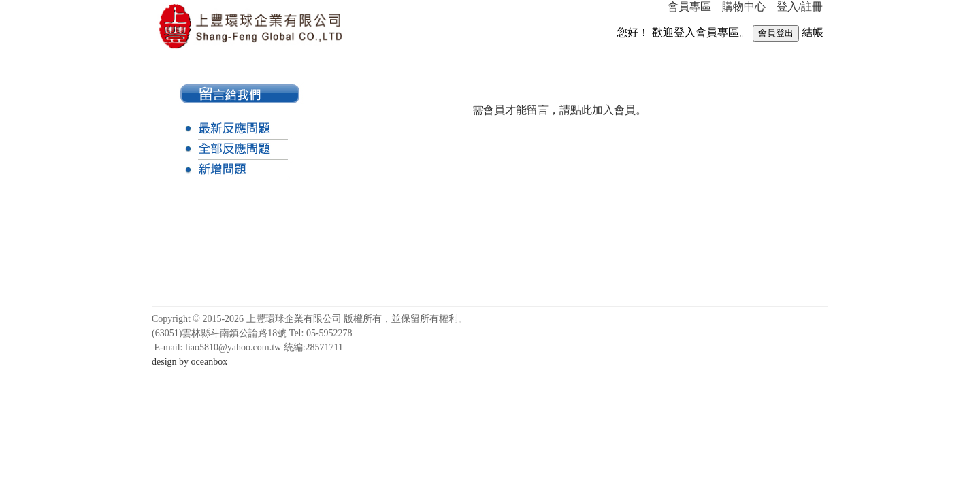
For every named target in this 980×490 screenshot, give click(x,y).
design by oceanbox (190, 362)
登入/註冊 (800, 6)
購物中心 (744, 6)
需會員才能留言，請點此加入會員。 (559, 110)
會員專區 (689, 6)
